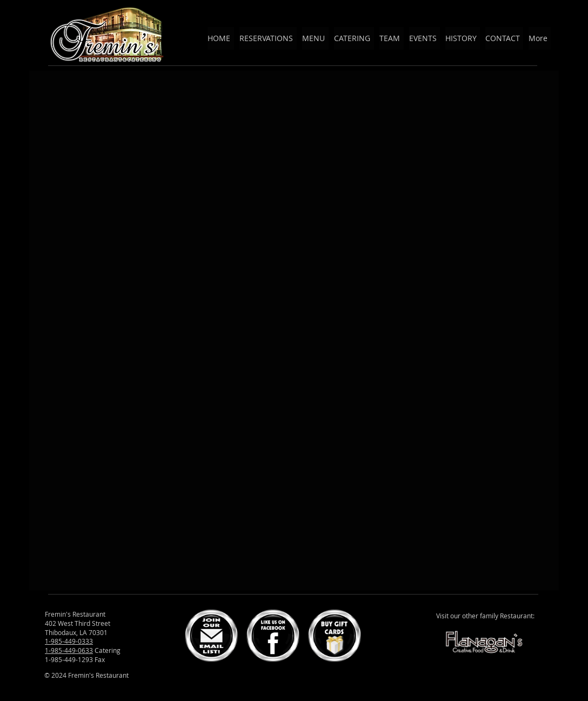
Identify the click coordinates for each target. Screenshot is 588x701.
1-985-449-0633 (69, 650)
